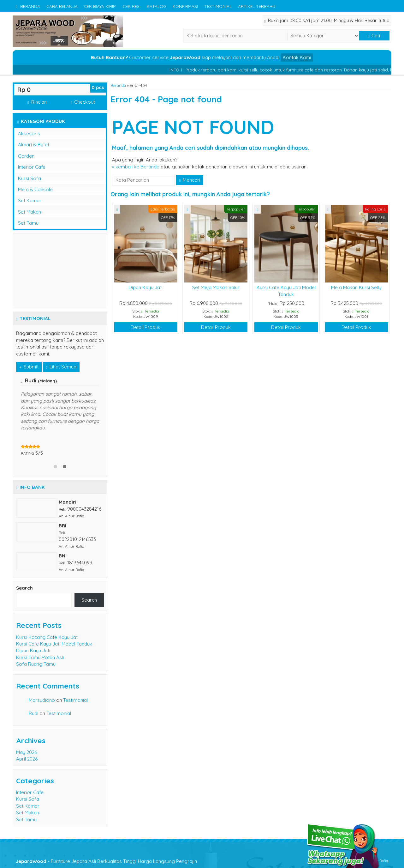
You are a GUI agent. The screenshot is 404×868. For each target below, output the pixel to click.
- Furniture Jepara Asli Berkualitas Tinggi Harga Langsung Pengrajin (106, 861)
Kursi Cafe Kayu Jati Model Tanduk (54, 644)
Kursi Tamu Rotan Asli (40, 657)
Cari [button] (374, 36)
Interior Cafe (32, 167)
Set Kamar (30, 200)
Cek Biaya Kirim (100, 6)
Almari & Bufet (34, 145)
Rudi (33, 713)
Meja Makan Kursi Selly (356, 287)
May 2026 (27, 752)
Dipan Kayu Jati (146, 287)
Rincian (37, 102)
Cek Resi (132, 6)
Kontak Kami (297, 57)
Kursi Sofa (30, 178)
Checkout (83, 102)
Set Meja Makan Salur (216, 287)
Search (24, 588)
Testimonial (218, 6)
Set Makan (30, 212)
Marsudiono (42, 700)
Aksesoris (29, 134)
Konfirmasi (185, 6)
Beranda (28, 6)
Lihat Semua (61, 367)
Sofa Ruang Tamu (36, 664)
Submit (29, 367)
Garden (26, 156)
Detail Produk (146, 327)
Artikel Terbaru (257, 6)
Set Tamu (28, 223)
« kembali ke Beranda (136, 167)
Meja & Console (35, 189)
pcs (98, 87)
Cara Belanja (62, 6)
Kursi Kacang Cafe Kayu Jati (47, 637)
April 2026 (27, 759)
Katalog (157, 6)
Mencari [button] (190, 180)
